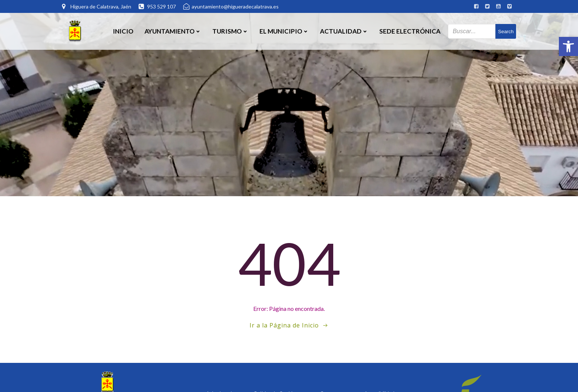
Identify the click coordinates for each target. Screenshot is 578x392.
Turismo (230, 31)
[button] (568, 46)
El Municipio (284, 31)
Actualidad (344, 31)
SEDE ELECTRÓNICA (410, 31)
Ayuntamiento (173, 31)
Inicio (123, 31)
